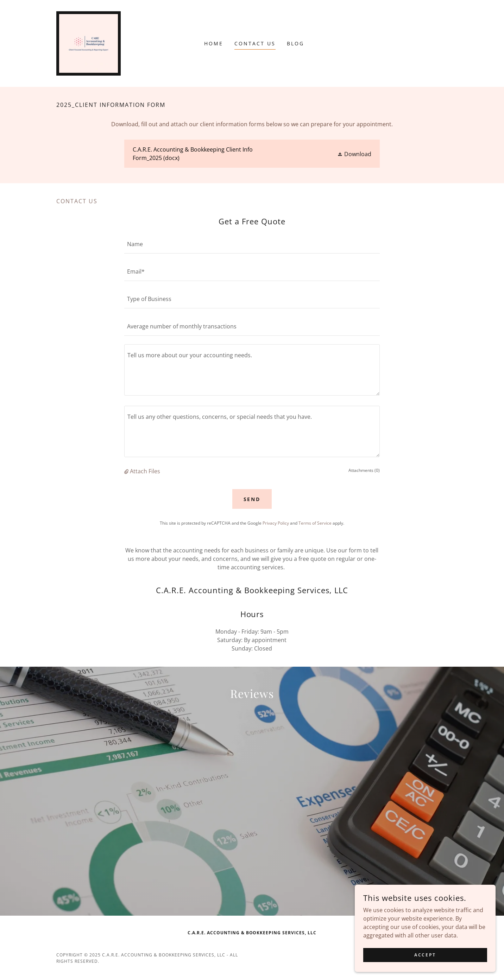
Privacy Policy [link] (276, 523)
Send (252, 499)
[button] (354, 154)
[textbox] (252, 244)
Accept (425, 955)
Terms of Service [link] (315, 523)
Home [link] (214, 43)
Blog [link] (295, 43)
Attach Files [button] (145, 471)
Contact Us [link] (255, 43)
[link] (89, 43)
